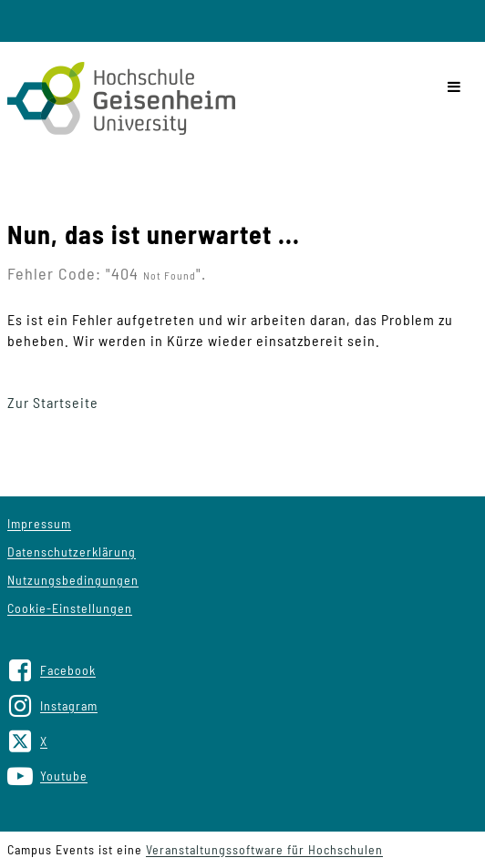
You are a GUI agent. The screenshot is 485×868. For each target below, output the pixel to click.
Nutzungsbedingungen (73, 580)
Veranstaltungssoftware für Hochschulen (264, 849)
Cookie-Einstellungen (70, 608)
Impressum (39, 523)
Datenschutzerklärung (72, 551)
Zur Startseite (53, 402)
